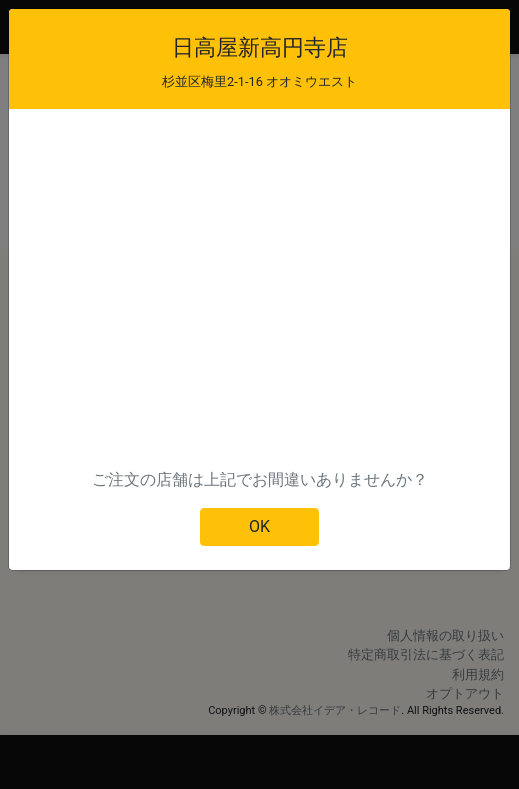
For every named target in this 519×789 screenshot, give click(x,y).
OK (259, 526)
